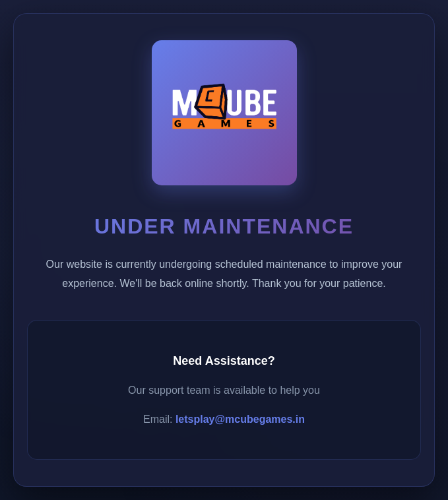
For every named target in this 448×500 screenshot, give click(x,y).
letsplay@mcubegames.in (240, 419)
